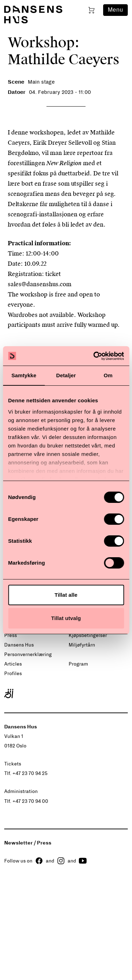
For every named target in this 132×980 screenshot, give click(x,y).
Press (11, 635)
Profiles (13, 674)
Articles (13, 664)
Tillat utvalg (66, 618)
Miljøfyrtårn (82, 645)
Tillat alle (66, 595)
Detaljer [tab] (66, 375)
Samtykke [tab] (24, 375)
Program (78, 664)
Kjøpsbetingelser (88, 635)
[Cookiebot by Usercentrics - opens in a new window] (94, 356)
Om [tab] (108, 375)
